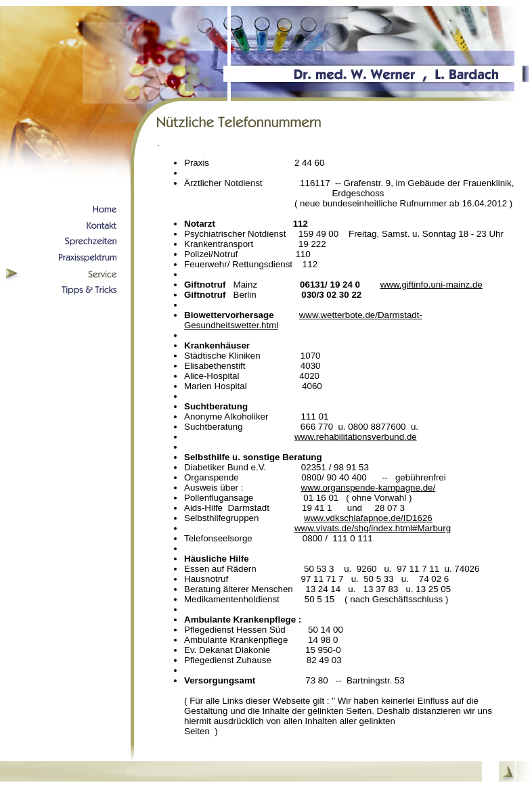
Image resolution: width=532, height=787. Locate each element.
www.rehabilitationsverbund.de (356, 437)
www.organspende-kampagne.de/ (369, 488)
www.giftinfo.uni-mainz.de (431, 285)
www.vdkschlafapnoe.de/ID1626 (368, 518)
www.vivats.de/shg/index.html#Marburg (373, 528)
